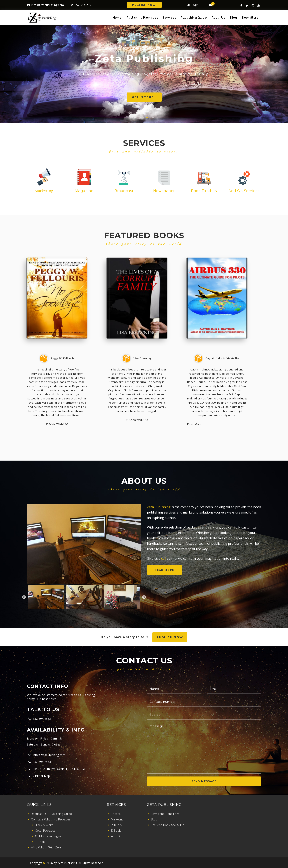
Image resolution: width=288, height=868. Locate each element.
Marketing (117, 819)
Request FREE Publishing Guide (51, 814)
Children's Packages (48, 836)
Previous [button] (24, 597)
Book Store (250, 18)
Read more (164, 570)
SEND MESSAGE (204, 781)
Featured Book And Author (168, 825)
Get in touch (154, 97)
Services (169, 18)
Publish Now (144, 5)
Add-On (116, 836)
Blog (233, 18)
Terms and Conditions (165, 814)
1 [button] (135, 118)
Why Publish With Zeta (46, 847)
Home (117, 18)
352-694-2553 (82, 5)
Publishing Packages (142, 18)
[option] (84, 544)
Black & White (44, 825)
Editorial (116, 814)
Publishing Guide (194, 18)
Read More (194, 424)
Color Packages (45, 831)
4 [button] (153, 118)
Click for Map (38, 776)
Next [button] (144, 597)
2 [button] (141, 118)
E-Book (40, 842)
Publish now (170, 637)
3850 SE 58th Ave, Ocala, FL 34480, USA (56, 769)
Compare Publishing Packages (51, 819)
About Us (218, 18)
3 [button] (147, 118)
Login (193, 5)
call (164, 558)
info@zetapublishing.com (45, 5)
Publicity (116, 825)
